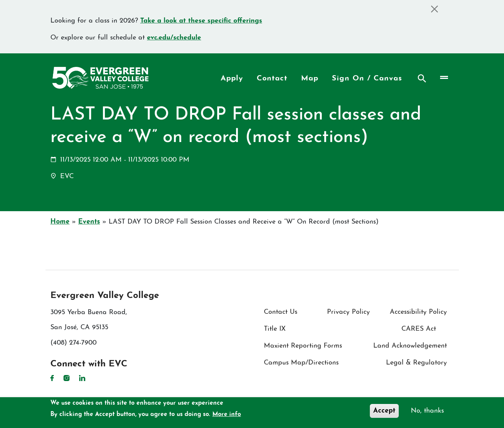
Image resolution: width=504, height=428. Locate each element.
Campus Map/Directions (301, 363)
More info (227, 414)
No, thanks (427, 411)
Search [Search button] (422, 79)
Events (89, 222)
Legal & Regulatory (416, 363)
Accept (384, 411)
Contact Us (281, 312)
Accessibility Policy (418, 312)
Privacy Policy (348, 312)
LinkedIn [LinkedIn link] (82, 378)
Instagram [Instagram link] (67, 378)
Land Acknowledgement (410, 346)
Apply (232, 79)
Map (310, 79)
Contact (272, 79)
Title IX (275, 329)
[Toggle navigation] (444, 78)
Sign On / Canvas (367, 79)
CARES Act (419, 329)
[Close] (434, 9)
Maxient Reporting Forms (303, 346)
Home (60, 222)
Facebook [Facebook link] (52, 378)
